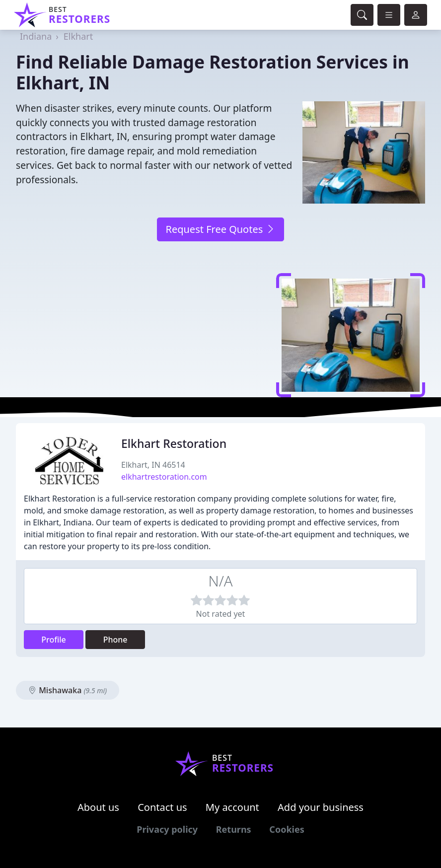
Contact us (162, 807)
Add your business (321, 807)
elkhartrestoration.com (164, 477)
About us (98, 807)
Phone (115, 640)
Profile (54, 640)
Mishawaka (68, 690)
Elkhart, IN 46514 (153, 465)
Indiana (36, 36)
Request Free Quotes (220, 229)
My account (232, 807)
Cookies (287, 829)
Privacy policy (167, 829)
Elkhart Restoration (174, 443)
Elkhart (78, 36)
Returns (234, 829)
